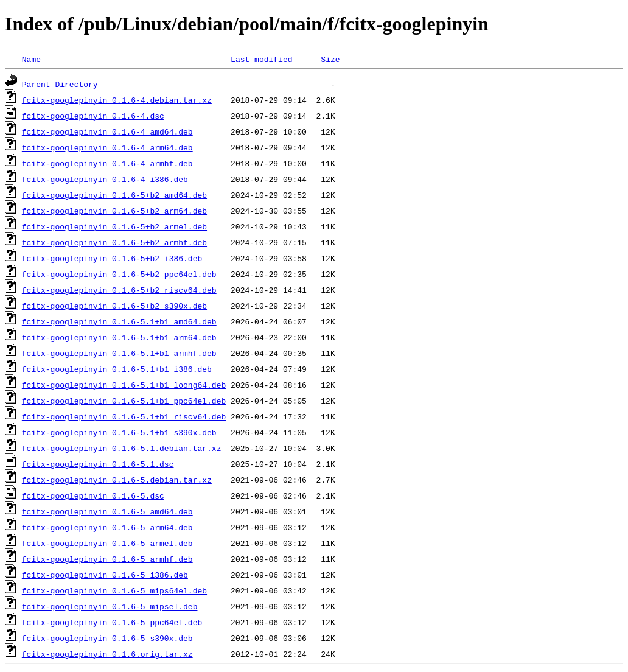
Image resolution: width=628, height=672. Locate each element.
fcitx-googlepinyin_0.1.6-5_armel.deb (107, 543)
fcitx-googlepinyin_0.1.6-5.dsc (93, 495)
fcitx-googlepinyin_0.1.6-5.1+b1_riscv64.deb (124, 416)
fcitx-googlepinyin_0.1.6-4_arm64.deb (107, 147)
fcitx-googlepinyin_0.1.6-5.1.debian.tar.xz (122, 448)
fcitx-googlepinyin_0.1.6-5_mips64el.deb (114, 590)
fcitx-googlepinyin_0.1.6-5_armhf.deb (107, 559)
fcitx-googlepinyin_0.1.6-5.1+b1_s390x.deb (119, 432)
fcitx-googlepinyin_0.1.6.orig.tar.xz (107, 654)
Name (31, 59)
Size (330, 59)
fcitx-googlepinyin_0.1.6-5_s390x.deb (107, 638)
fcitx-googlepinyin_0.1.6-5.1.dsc (98, 464)
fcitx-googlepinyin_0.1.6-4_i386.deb (105, 179)
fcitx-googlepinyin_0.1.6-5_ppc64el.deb (112, 622)
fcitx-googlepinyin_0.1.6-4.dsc (93, 116)
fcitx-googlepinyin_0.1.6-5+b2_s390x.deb (114, 306)
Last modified (261, 59)
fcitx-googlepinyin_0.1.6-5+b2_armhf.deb (114, 242)
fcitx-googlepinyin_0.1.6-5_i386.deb (105, 575)
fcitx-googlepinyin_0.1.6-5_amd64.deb (107, 511)
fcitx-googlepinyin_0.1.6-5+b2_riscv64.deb (119, 290)
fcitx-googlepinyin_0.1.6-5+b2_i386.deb (112, 258)
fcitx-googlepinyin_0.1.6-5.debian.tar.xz (117, 480)
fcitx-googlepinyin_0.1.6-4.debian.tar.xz (117, 100)
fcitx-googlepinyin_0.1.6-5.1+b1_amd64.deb (119, 321)
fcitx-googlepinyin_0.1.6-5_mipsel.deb (110, 606)
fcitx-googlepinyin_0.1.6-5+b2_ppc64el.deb (119, 274)
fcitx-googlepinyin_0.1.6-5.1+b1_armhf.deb (119, 353)
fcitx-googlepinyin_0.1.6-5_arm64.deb (107, 527)
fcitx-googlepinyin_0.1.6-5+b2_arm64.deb (114, 211)
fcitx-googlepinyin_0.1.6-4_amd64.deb (107, 131)
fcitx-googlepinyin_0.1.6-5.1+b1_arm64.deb (119, 337)
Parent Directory (60, 84)
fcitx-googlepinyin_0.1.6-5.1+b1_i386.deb (117, 369)
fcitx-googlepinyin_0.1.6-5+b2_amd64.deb (114, 195)
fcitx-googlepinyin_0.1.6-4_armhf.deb (107, 163)
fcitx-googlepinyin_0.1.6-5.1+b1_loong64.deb (124, 385)
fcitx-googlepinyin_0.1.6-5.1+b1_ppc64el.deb (124, 401)
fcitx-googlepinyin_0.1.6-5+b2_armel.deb (114, 226)
